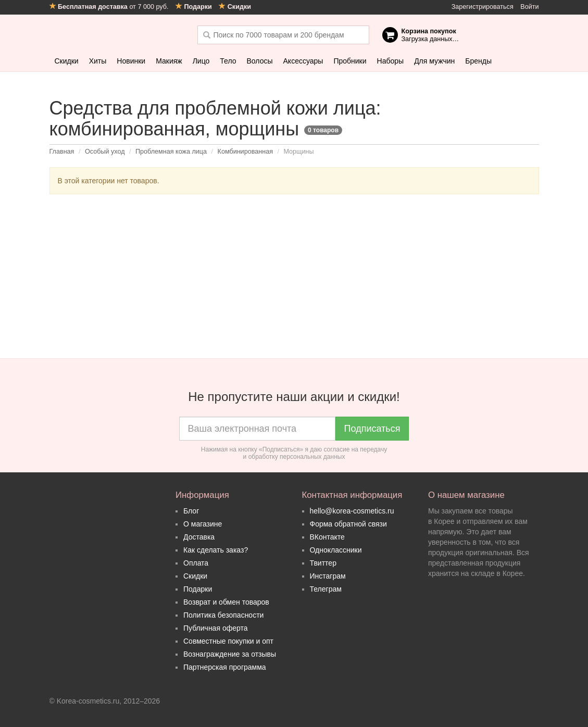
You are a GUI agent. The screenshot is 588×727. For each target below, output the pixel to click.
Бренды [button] (478, 61)
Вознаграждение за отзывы (230, 654)
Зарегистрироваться (483, 7)
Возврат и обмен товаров (226, 602)
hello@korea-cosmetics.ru (352, 511)
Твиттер (323, 563)
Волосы (260, 61)
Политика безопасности (223, 615)
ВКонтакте (327, 537)
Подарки (198, 589)
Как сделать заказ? (216, 550)
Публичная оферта (216, 628)
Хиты (98, 61)
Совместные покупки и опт (228, 641)
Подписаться (372, 429)
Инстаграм (328, 576)
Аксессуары (303, 61)
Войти (529, 7)
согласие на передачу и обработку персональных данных (315, 453)
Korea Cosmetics (116, 35)
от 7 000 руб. (110, 7)
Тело (228, 61)
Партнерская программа (225, 667)
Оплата (196, 563)
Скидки (67, 61)
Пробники (350, 61)
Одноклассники (336, 550)
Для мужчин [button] (434, 61)
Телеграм (326, 589)
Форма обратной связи (348, 524)
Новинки (131, 61)
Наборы (391, 61)
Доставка (199, 537)
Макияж (169, 61)
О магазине (203, 524)
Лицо (201, 61)
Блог (191, 511)
